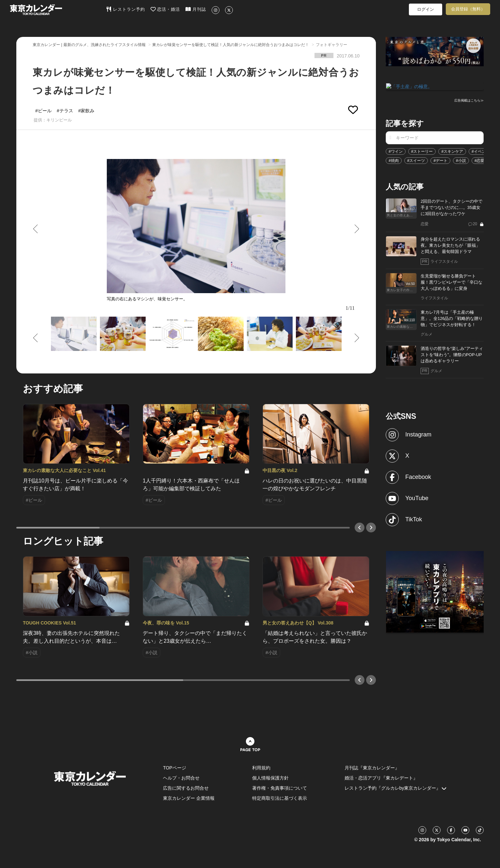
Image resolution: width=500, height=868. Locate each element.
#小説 (461, 160)
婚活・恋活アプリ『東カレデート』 (381, 778)
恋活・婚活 (165, 9)
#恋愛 (480, 160)
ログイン (426, 9)
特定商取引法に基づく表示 (280, 798)
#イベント (481, 151)
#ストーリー (422, 151)
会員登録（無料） (468, 9)
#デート (440, 160)
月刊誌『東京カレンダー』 (372, 768)
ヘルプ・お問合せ (181, 778)
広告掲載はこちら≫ (469, 100)
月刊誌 (196, 9)
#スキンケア (452, 151)
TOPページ (175, 768)
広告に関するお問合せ (186, 788)
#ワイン (396, 151)
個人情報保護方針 (270, 778)
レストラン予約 (126, 9)
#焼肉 (394, 160)
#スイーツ (416, 160)
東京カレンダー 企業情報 (189, 798)
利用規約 (261, 768)
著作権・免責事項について (280, 788)
